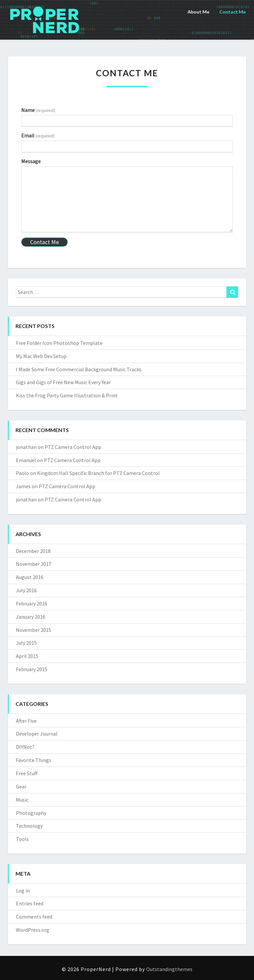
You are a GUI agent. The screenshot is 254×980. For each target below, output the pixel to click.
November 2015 (34, 630)
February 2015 (32, 669)
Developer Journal (37, 734)
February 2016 (32, 603)
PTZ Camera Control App (73, 447)
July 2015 (26, 643)
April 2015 (27, 656)
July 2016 (26, 590)
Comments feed (34, 917)
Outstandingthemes (169, 969)
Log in (23, 890)
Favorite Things (34, 760)
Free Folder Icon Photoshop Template (59, 343)
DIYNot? (25, 747)
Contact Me (233, 12)
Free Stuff (27, 773)
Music (22, 800)
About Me (198, 12)
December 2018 (33, 551)
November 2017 (34, 564)
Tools (22, 839)
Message (31, 161)
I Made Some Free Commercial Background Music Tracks (79, 369)
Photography (31, 813)
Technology (29, 826)
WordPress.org (33, 930)
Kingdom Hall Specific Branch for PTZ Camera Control (98, 473)
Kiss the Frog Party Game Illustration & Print (67, 395)
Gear (21, 786)
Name (38, 110)
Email (38, 135)
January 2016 (31, 617)
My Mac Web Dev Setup (41, 356)
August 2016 (30, 577)
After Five (26, 721)
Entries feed (30, 903)
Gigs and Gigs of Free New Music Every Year (63, 382)
